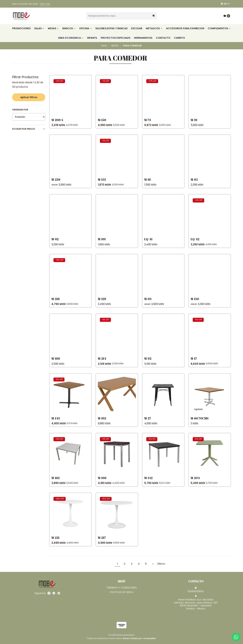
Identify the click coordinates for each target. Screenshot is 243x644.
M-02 (55, 242)
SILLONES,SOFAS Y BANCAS (111, 28)
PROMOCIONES (21, 28)
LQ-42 (195, 242)
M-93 (148, 302)
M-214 (102, 362)
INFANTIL (92, 38)
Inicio (104, 46)
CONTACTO (163, 38)
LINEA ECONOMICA (71, 38)
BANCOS (69, 28)
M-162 (56, 481)
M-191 (102, 242)
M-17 (194, 362)
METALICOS (154, 28)
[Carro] (227, 16)
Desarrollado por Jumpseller (139, 638)
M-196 (102, 481)
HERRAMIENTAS (143, 38)
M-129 (102, 302)
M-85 (194, 183)
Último (161, 564)
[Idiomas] (225, 4)
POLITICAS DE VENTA (122, 592)
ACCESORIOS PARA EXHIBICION (185, 28)
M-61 (147, 183)
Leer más (45, 4)
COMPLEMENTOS (219, 28)
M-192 (102, 422)
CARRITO (179, 38)
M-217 (102, 541)
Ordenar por (20, 110)
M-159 (102, 120)
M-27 (148, 422)
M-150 (195, 302)
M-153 (102, 183)
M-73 (148, 120)
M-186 (56, 362)
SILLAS (39, 28)
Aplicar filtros (29, 97)
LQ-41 (148, 242)
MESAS (53, 28)
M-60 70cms (200, 422)
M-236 (56, 183)
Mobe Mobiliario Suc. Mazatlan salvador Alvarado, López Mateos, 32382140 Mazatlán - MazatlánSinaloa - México (196, 603)
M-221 (55, 541)
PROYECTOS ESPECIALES (116, 38)
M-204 (195, 481)
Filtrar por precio (29, 129)
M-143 (56, 422)
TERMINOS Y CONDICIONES (122, 588)
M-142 (148, 481)
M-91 (194, 120)
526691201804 (196, 590)
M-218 (56, 302)
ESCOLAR (137, 28)
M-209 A (57, 120)
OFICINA (85, 28)
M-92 (148, 362)
